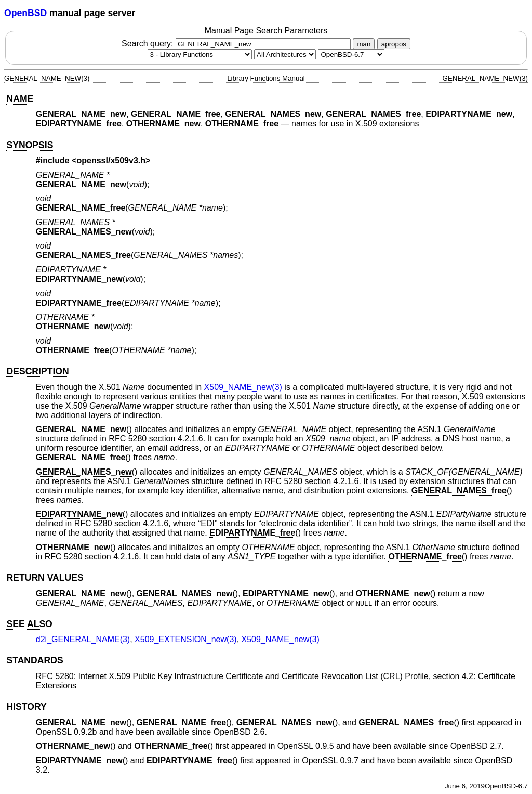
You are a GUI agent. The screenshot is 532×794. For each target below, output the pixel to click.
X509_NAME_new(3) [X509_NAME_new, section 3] (243, 387)
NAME (20, 99)
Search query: (237, 43)
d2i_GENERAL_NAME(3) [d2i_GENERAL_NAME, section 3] (83, 639)
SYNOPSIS (30, 145)
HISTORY (26, 707)
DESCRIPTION (37, 371)
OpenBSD (25, 13)
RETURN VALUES (45, 578)
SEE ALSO (29, 624)
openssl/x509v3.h (111, 160)
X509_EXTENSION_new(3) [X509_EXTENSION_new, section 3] (186, 639)
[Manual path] (351, 54)
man (364, 44)
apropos (394, 44)
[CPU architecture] (285, 54)
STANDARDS (35, 660)
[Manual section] (200, 54)
